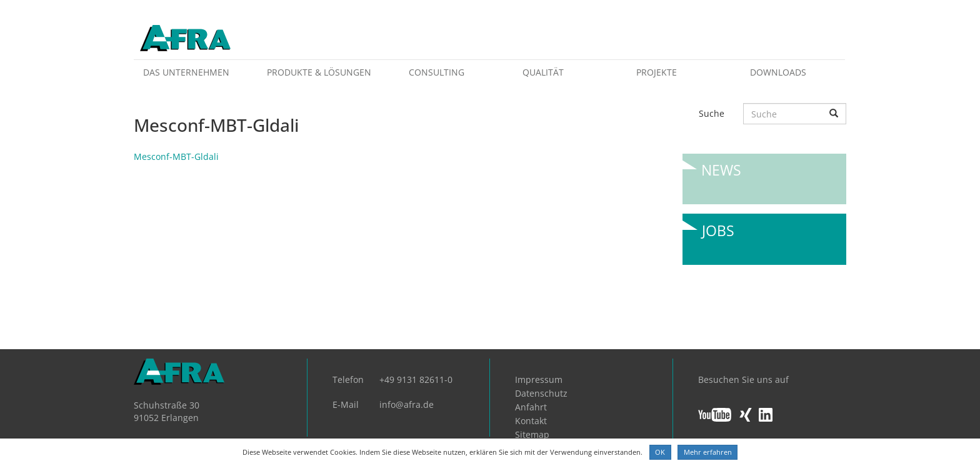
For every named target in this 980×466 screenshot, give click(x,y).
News (721, 170)
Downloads (778, 72)
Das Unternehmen (186, 72)
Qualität (543, 72)
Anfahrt (531, 407)
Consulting (437, 72)
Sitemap (532, 434)
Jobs (718, 231)
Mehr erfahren (708, 452)
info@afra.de (407, 404)
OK (660, 452)
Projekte (657, 72)
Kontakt (531, 421)
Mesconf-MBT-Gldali (176, 156)
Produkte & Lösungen (319, 72)
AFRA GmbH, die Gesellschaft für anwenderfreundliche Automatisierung (185, 39)
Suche (712, 113)
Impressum (539, 379)
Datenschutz (541, 393)
